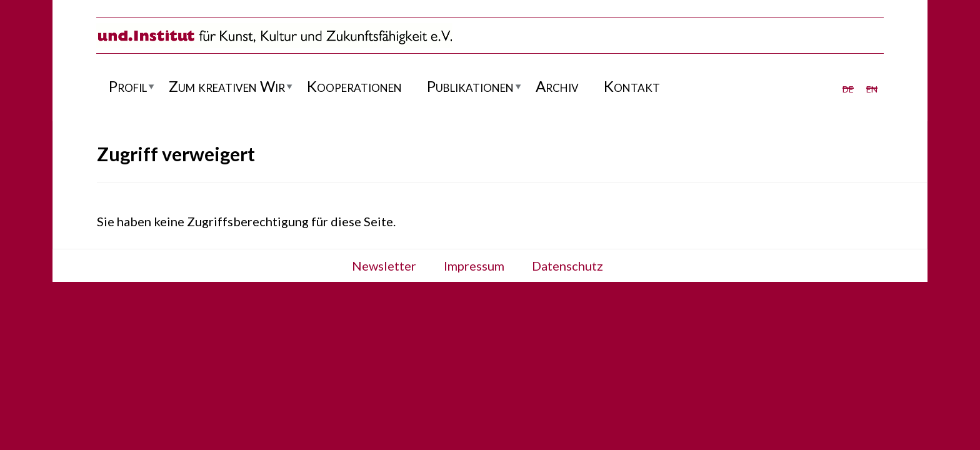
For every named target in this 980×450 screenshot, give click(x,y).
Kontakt (632, 86)
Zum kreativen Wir (227, 86)
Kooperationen (354, 86)
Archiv (557, 86)
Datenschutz (567, 266)
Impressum (474, 266)
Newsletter (384, 266)
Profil (128, 86)
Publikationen (470, 86)
